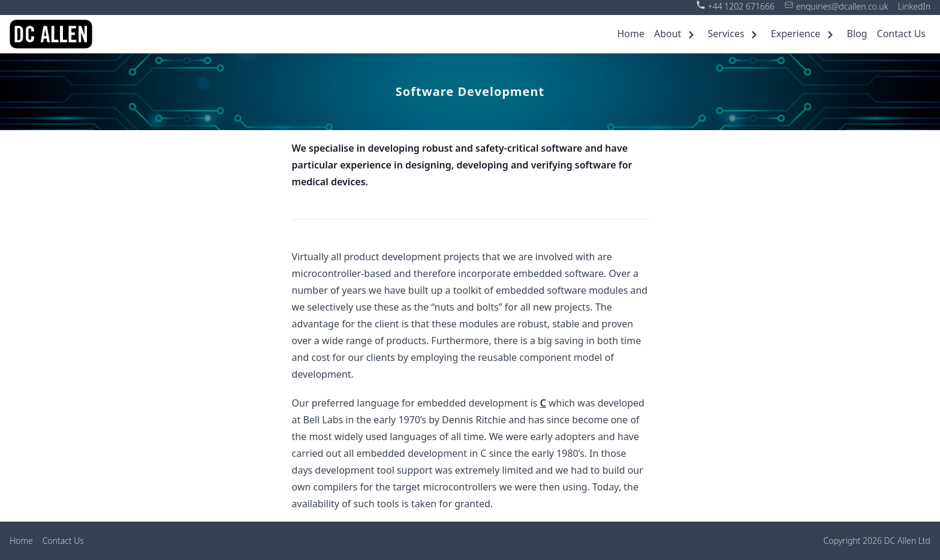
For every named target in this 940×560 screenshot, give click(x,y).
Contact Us (901, 34)
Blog (857, 34)
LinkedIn (914, 6)
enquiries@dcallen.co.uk (842, 6)
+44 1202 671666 (741, 6)
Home (631, 34)
